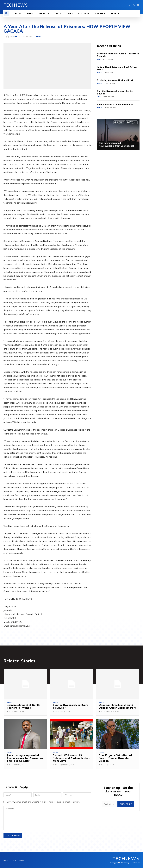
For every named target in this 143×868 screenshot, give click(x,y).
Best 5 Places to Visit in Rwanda (115, 104)
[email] (110, 804)
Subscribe (126, 804)
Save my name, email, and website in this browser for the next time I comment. (43, 802)
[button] (6, 14)
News (38, 37)
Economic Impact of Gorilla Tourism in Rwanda (118, 55)
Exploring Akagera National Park (115, 80)
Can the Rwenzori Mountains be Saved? (115, 92)
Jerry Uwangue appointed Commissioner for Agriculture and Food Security (25, 758)
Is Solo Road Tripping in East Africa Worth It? (117, 68)
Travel (100, 73)
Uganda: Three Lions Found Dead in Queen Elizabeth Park (117, 706)
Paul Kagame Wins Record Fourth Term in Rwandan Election (115, 758)
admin (15, 37)
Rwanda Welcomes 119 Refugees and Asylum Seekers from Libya (71, 758)
